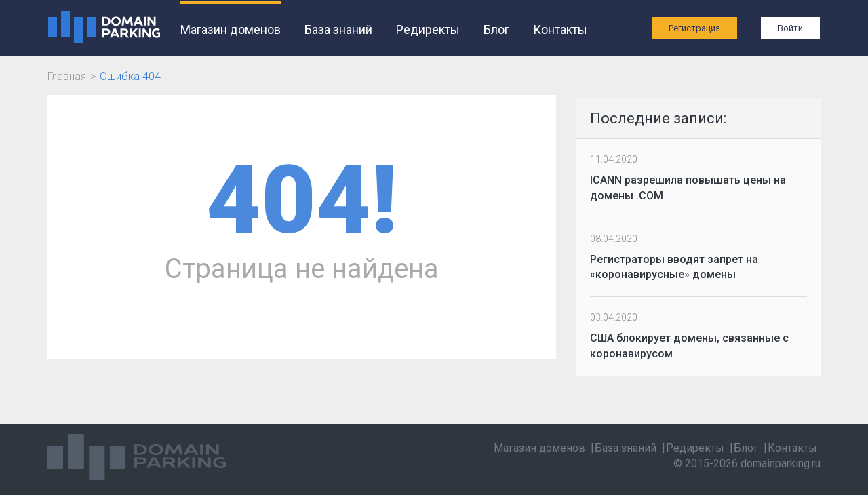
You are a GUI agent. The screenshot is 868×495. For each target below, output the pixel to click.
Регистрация (694, 28)
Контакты (560, 29)
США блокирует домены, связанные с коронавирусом (689, 346)
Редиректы (428, 29)
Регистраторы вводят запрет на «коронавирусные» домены (674, 267)
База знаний (338, 29)
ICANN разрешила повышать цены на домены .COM (688, 188)
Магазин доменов (231, 29)
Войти (790, 28)
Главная (67, 76)
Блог (496, 29)
